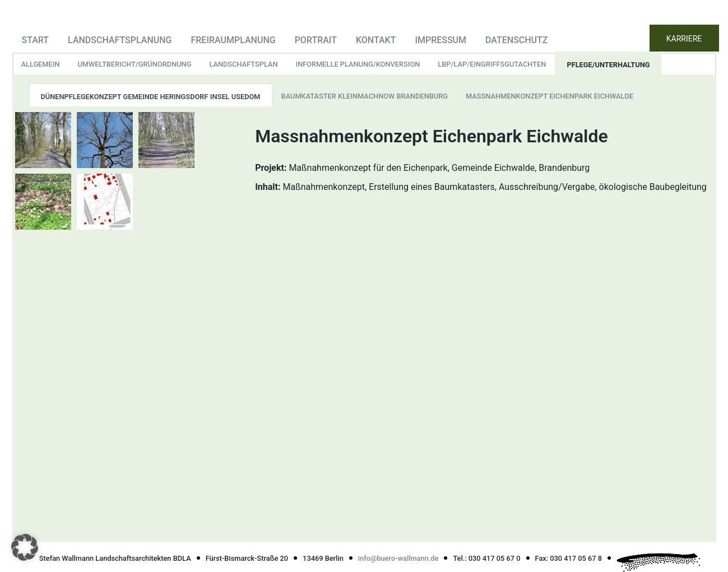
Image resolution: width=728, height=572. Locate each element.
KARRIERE (684, 39)
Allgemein (41, 64)
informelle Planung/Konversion (358, 64)
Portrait (316, 40)
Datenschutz (516, 40)
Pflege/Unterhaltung (608, 65)
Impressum (440, 40)
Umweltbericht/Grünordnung (134, 64)
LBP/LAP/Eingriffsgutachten (492, 64)
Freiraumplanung (233, 40)
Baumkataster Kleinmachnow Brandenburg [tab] (365, 96)
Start (36, 40)
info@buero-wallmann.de (398, 558)
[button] (25, 547)
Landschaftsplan (243, 64)
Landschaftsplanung (120, 40)
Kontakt (376, 40)
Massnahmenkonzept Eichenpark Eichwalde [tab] (550, 96)
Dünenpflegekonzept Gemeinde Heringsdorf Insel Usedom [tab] (151, 97)
